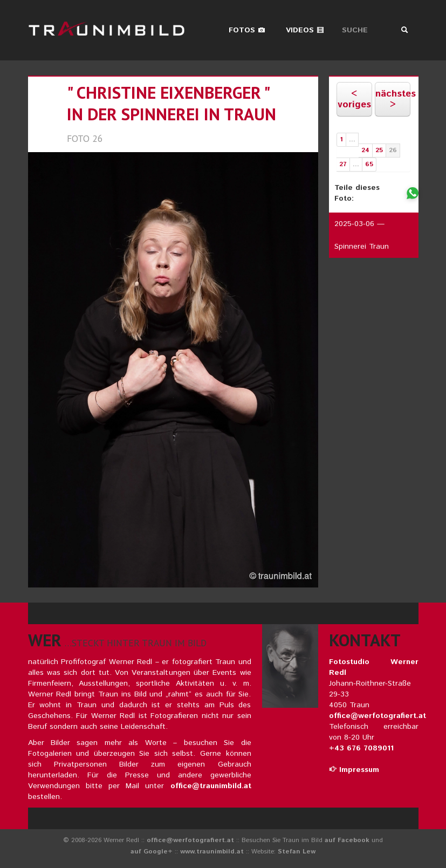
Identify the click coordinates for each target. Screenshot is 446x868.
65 (369, 164)
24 (365, 150)
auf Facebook (347, 840)
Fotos (247, 30)
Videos (305, 30)
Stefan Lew (297, 852)
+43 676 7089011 (361, 748)
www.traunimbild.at (212, 852)
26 (393, 150)
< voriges (354, 99)
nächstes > (393, 99)
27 (343, 164)
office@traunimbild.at (211, 786)
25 (379, 150)
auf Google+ (152, 852)
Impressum (354, 770)
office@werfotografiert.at (378, 716)
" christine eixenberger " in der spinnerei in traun (171, 103)
